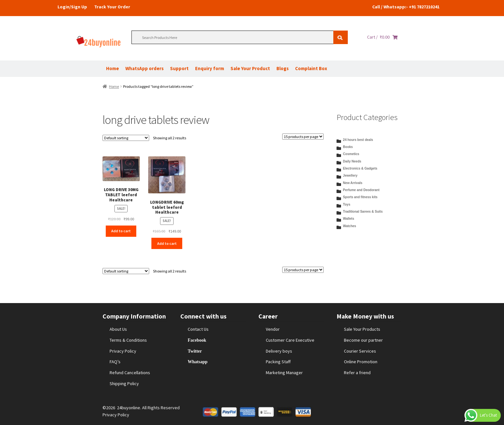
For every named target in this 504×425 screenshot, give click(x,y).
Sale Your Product (250, 68)
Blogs (283, 68)
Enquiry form (210, 68)
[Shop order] (126, 138)
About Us (118, 329)
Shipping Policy (124, 383)
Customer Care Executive (290, 340)
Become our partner (363, 340)
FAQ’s (115, 362)
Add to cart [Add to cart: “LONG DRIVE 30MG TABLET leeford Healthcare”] (121, 231)
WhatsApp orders (144, 68)
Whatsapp (198, 362)
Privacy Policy (123, 351)
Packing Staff (278, 362)
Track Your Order (112, 7)
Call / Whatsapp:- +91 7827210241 (406, 7)
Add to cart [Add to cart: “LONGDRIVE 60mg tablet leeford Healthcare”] (167, 243)
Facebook (197, 340)
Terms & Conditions (128, 340)
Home (113, 68)
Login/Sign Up (72, 7)
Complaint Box (311, 68)
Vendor (273, 329)
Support (179, 68)
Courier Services (360, 351)
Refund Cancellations (130, 373)
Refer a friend (357, 373)
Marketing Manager (284, 373)
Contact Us (198, 329)
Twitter (195, 351)
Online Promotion (361, 362)
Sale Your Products (362, 329)
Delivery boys (279, 351)
